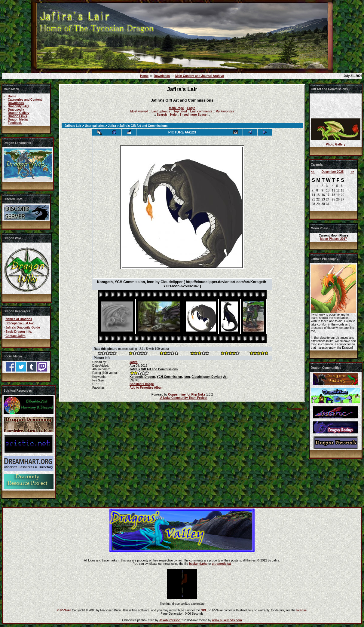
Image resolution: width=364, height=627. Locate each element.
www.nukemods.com (227, 620)
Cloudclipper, (201, 377)
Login (191, 108)
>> (352, 172)
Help (173, 115)
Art (225, 377)
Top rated (180, 111)
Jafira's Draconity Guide (23, 327)
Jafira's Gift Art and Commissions (154, 369)
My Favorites (225, 111)
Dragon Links (17, 116)
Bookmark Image (142, 384)
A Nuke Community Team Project (184, 398)
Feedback (15, 123)
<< (313, 172)
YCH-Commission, (170, 377)
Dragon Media (18, 119)
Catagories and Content (25, 100)
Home (144, 76)
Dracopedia (16, 110)
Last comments (201, 111)
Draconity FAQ (18, 106)
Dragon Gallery (19, 113)
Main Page (176, 108)
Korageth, (137, 377)
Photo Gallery (336, 144)
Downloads (162, 76)
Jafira (112, 126)
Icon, (187, 377)
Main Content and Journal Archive (200, 76)
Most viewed (139, 111)
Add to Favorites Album (146, 388)
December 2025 (333, 172)
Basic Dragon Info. (19, 332)
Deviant (217, 377)
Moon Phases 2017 (333, 239)
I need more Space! (194, 115)
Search (162, 115)
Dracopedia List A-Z (20, 323)
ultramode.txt (221, 564)
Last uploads (161, 111)
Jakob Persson (170, 620)
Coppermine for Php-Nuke (187, 395)
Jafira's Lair (73, 126)
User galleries (95, 126)
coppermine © (297, 409)
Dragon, (150, 377)
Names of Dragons (19, 319)
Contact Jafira (15, 336)
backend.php (198, 564)
